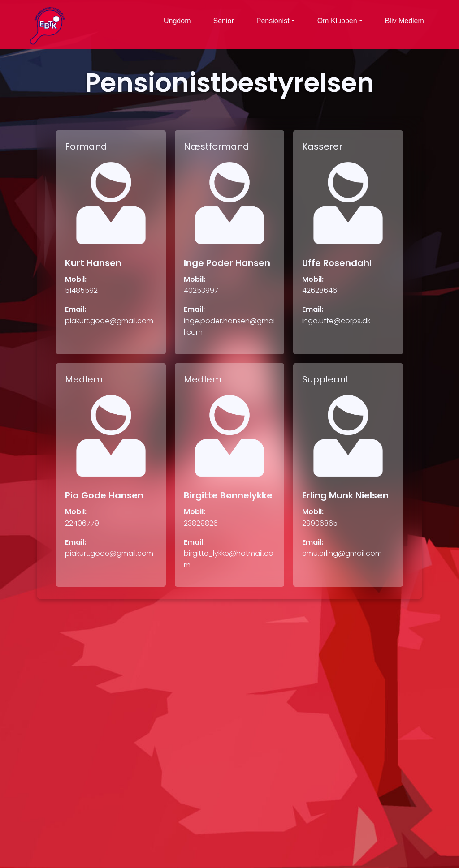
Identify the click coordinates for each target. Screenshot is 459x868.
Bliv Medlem (405, 21)
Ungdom (177, 21)
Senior (224, 21)
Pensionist (273, 21)
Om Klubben (337, 21)
